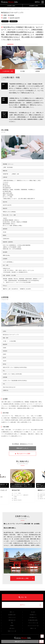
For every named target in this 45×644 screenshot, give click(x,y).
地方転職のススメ (33, 615)
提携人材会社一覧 (12, 620)
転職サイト (33, 628)
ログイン (37, 2)
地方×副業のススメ (33, 617)
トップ (3, 9)
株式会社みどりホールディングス (22, 9)
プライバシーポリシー (33, 623)
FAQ (12, 623)
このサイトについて (12, 617)
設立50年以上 (5, 21)
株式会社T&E (16, 490)
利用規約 (12, 626)
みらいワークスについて (33, 626)
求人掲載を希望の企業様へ (33, 620)
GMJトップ (12, 612)
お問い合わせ (12, 628)
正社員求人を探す (11, 6)
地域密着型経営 (14, 21)
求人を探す (9, 9)
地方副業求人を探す (34, 6)
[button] (10, 44)
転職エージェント (12, 631)
